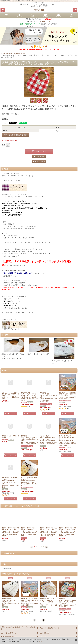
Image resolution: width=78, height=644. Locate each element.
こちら (40, 641)
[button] (3, 10)
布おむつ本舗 (39, 10)
